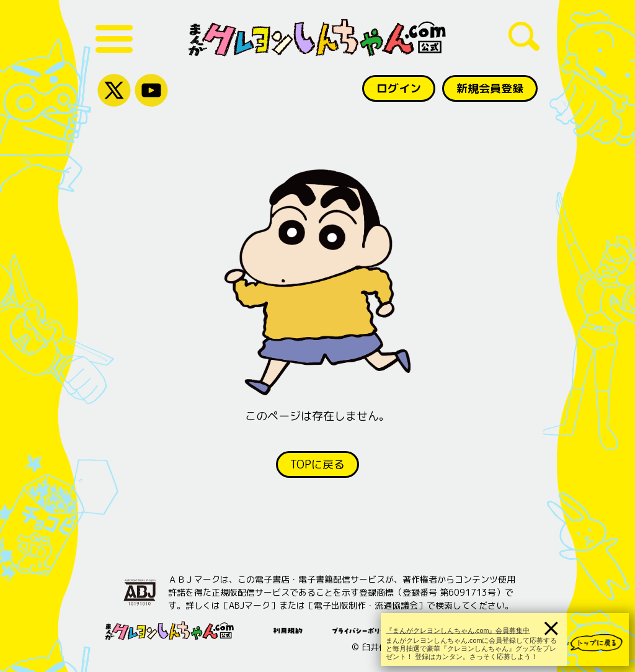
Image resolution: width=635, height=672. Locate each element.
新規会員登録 (490, 88)
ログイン (399, 88)
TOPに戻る (317, 464)
